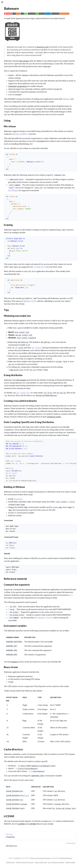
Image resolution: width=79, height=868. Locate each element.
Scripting (14, 662)
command (44, 618)
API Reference (10, 862)
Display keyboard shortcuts (25, 862)
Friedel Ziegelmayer (65, 858)
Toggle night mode (41, 862)
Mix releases (24, 61)
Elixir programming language (40, 858)
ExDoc (18, 858)
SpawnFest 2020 (43, 47)
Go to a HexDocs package (56, 862)
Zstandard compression (18, 86)
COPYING (33, 824)
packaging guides (54, 417)
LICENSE (21, 824)
